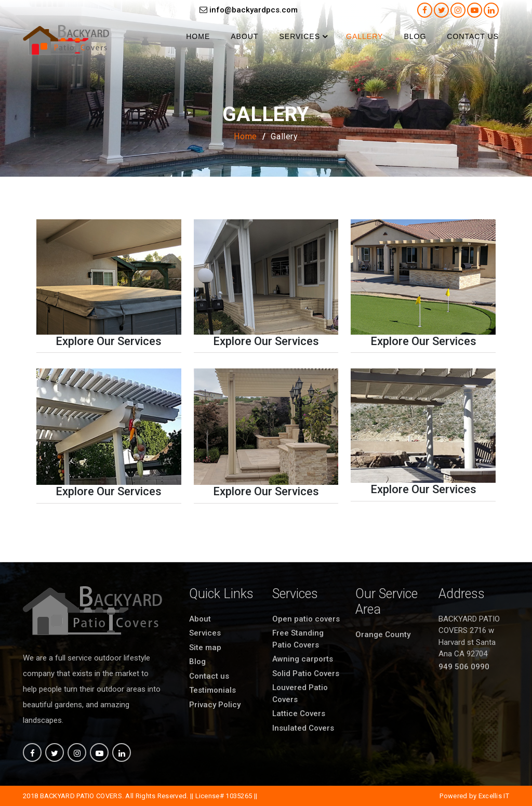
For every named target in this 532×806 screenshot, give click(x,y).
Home (198, 36)
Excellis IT (494, 796)
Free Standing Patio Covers (298, 639)
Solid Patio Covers (306, 673)
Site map (205, 648)
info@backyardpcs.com (249, 10)
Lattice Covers (299, 713)
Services (300, 36)
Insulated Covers (303, 728)
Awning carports (303, 659)
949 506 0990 (464, 667)
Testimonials (212, 690)
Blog (415, 36)
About (244, 36)
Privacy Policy (215, 705)
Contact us (473, 36)
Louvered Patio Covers (300, 693)
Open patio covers (306, 619)
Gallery (364, 36)
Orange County (383, 635)
